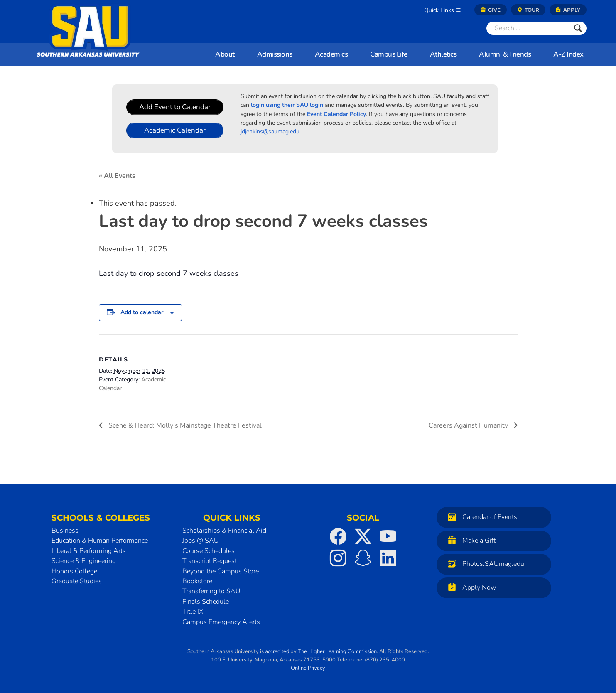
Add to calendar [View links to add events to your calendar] (142, 312)
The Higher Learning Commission (337, 651)
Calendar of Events (480, 517)
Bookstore (197, 581)
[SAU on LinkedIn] (388, 558)
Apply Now (470, 587)
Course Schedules (209, 551)
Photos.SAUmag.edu (484, 564)
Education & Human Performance (100, 541)
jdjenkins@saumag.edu (270, 131)
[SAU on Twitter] (363, 536)
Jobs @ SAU (201, 541)
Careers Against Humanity (469, 425)
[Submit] (578, 28)
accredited (277, 651)
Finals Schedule (206, 602)
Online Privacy (308, 668)
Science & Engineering (84, 561)
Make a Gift (470, 540)
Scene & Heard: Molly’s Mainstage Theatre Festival (184, 425)
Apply (568, 10)
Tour (528, 10)
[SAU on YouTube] (388, 536)
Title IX (193, 612)
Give (491, 10)
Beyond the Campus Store (221, 571)
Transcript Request (210, 561)
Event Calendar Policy (336, 114)
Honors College (74, 571)
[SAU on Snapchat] (363, 558)
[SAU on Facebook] (338, 536)
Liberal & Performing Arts (89, 551)
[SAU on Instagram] (338, 558)
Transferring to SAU (211, 591)
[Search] (528, 28)
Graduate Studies (77, 581)
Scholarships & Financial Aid (224, 531)
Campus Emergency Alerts (221, 622)
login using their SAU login (287, 105)
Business (65, 531)
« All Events (117, 176)
